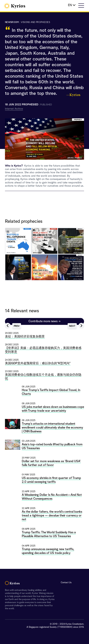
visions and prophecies (35, 22)
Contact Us (66, 583)
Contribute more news (44, 321)
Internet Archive (14, 109)
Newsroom (12, 22)
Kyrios (18, 6)
